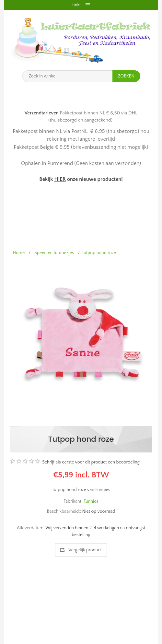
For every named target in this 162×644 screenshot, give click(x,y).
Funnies (91, 501)
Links (76, 5)
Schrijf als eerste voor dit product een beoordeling (91, 462)
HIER (60, 179)
